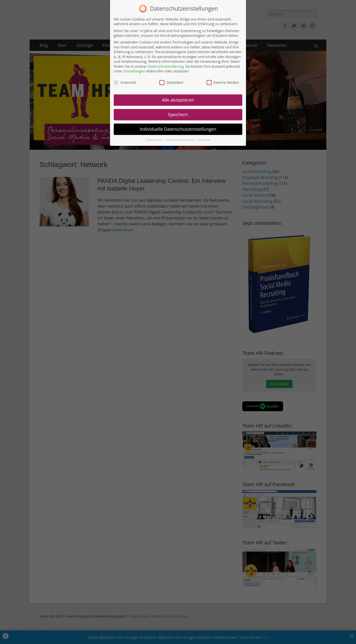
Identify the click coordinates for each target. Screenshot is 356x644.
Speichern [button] (178, 114)
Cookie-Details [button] (154, 140)
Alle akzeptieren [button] (178, 100)
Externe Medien (223, 82)
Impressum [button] (204, 140)
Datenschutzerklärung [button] (180, 140)
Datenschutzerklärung (166, 66)
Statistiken (171, 82)
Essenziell (125, 82)
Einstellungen (134, 71)
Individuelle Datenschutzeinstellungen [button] (178, 129)
